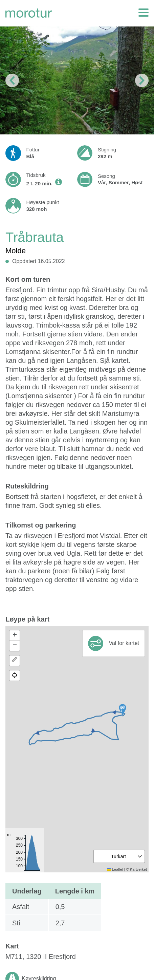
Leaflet (115, 869)
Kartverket (138, 869)
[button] (123, 709)
